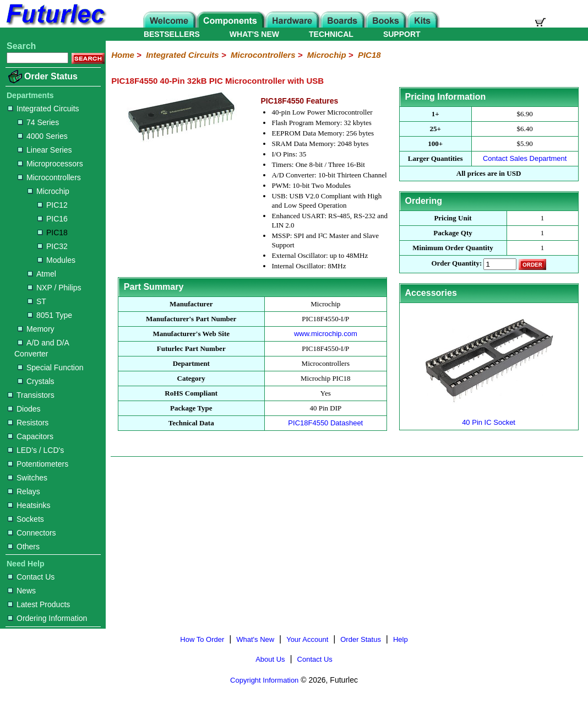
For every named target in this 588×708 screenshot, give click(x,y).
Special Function (51, 367)
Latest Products (39, 604)
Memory (36, 329)
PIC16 (53, 219)
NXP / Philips (54, 288)
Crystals (36, 381)
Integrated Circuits (43, 109)
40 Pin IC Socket (489, 418)
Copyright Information (264, 680)
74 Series (38, 122)
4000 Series (43, 136)
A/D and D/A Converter (42, 348)
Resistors (28, 423)
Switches (28, 478)
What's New (255, 639)
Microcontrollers (49, 177)
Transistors (31, 395)
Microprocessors (50, 164)
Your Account (307, 639)
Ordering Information (47, 618)
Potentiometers (38, 464)
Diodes (24, 409)
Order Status (51, 76)
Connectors (32, 533)
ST (37, 301)
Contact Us (31, 577)
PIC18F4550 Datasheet (325, 423)
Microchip (48, 191)
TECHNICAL (331, 34)
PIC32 (53, 246)
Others (24, 547)
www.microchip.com (326, 334)
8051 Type (50, 315)
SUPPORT (402, 34)
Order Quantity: (456, 264)
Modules (56, 260)
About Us (270, 659)
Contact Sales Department (525, 158)
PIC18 (53, 233)
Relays (24, 491)
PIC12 (53, 205)
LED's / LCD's (36, 450)
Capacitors (31, 436)
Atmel (42, 274)
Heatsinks (29, 505)
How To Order (202, 639)
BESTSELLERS (172, 34)
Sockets (26, 519)
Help (401, 639)
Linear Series (45, 150)
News (22, 591)
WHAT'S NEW (254, 34)
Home (123, 55)
